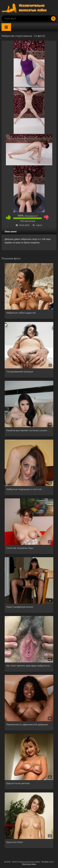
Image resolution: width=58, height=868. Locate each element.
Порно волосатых (25, 8)
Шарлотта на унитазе (18, 783)
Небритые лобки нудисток (21, 313)
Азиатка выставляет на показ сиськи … (28, 430)
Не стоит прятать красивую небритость (28, 665)
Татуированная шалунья (20, 371)
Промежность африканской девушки (27, 724)
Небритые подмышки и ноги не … (25, 489)
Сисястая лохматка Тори (20, 548)
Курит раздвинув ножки (20, 607)
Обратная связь (29, 864)
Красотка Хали (14, 842)
